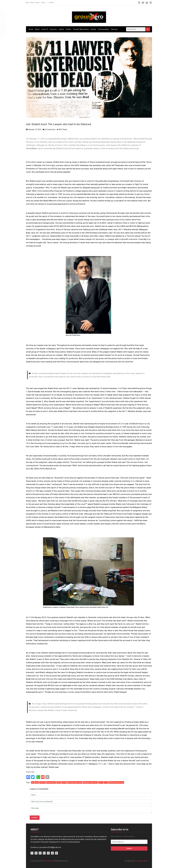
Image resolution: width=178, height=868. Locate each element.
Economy (53, 29)
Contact (51, 3)
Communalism (103, 29)
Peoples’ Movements (81, 29)
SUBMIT (35, 818)
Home (31, 29)
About (43, 3)
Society (93, 29)
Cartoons (114, 29)
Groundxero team (141, 861)
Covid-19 (45, 29)
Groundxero (48, 861)
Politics (69, 29)
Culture (61, 29)
